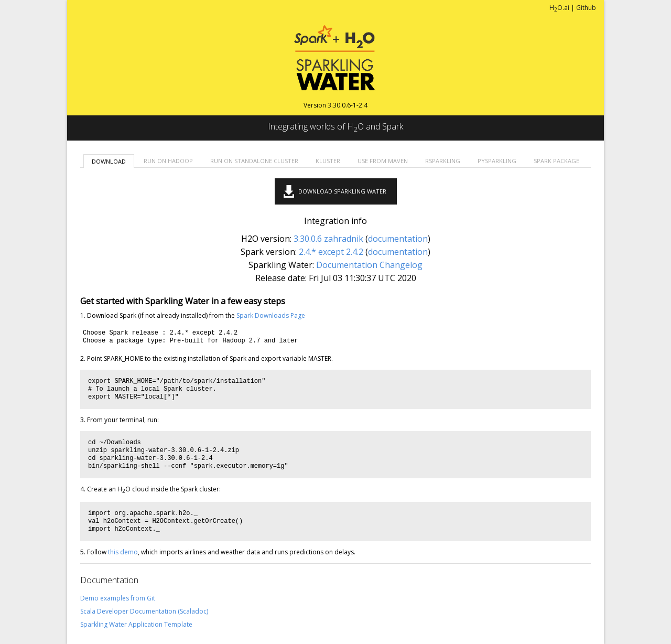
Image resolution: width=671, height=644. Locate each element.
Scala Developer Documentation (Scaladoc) (144, 611)
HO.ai (559, 8)
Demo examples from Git (118, 598)
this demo (123, 552)
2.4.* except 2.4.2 (331, 252)
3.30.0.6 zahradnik (328, 239)
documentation (398, 239)
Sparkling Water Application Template (136, 624)
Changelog (401, 265)
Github (586, 8)
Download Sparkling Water (342, 191)
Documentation (347, 265)
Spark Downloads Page (271, 315)
